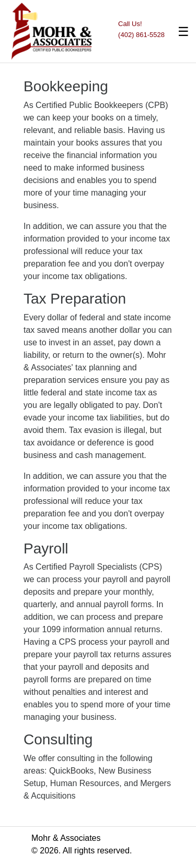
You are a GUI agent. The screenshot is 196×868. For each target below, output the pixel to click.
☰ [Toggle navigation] (183, 32)
